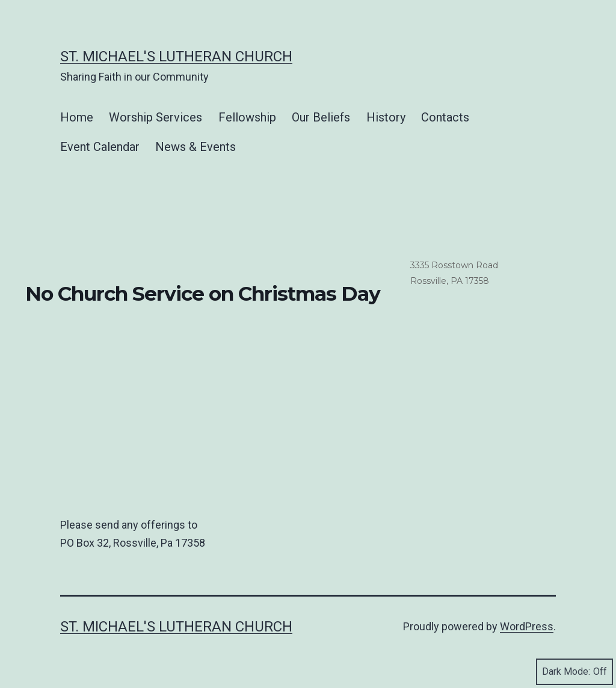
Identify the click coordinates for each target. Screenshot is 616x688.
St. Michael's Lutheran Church (176, 57)
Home (77, 117)
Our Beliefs (321, 117)
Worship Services (156, 117)
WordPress (527, 626)
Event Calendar (100, 147)
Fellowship (247, 117)
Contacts (445, 117)
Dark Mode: (574, 672)
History (386, 117)
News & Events (196, 147)
